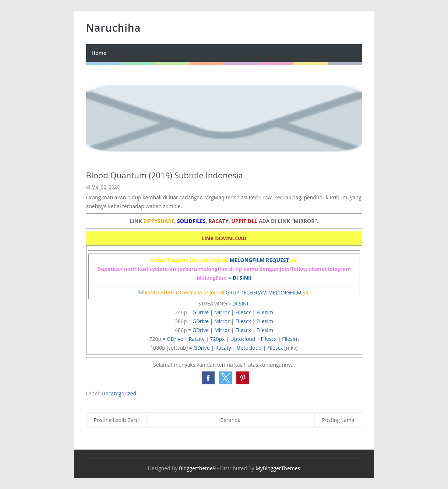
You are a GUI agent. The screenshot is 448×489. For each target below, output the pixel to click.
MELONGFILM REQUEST (259, 260)
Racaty (197, 339)
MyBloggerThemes (278, 468)
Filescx (243, 312)
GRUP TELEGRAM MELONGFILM (264, 292)
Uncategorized (119, 393)
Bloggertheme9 (197, 468)
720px (218, 339)
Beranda (230, 420)
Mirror (222, 312)
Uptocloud (243, 339)
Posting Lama (338, 420)
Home (99, 53)
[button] (208, 378)
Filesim (265, 312)
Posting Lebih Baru (117, 420)
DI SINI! (242, 278)
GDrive (201, 312)
